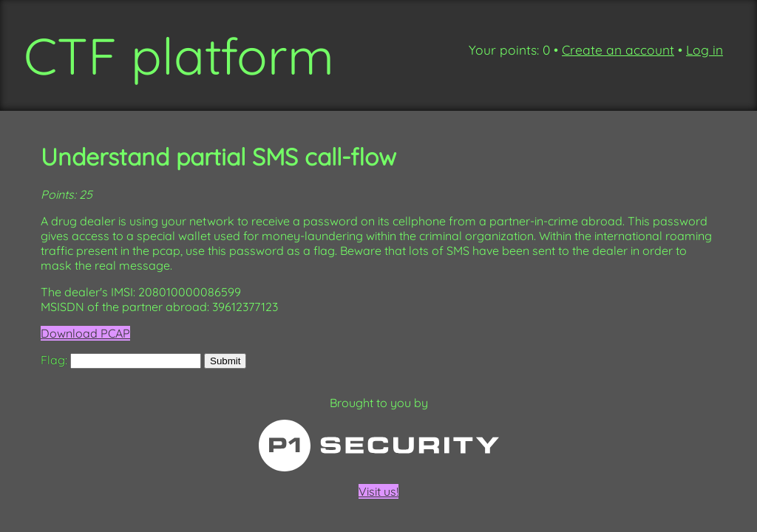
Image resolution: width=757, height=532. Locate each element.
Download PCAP (85, 333)
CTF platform (179, 55)
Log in (705, 50)
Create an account (618, 50)
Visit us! (378, 459)
